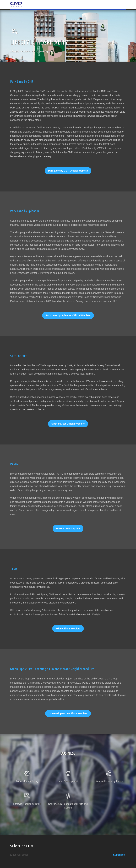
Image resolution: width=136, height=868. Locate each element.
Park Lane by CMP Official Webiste (68, 171)
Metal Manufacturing (27, 781)
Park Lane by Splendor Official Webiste (68, 315)
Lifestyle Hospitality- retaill (27, 804)
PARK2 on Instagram (68, 529)
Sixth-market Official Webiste (68, 424)
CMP (16, 4)
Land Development (68, 781)
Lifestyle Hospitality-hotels (109, 781)
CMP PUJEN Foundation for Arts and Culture (68, 806)
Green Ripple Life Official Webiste (68, 713)
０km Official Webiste (68, 629)
